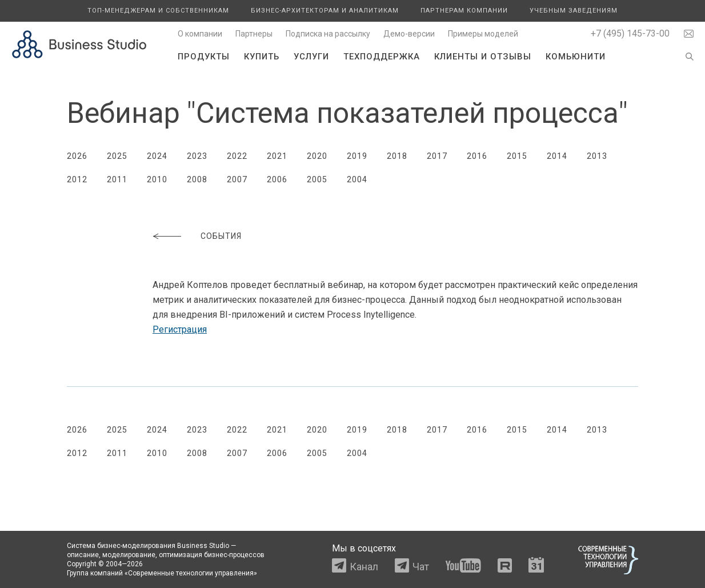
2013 (597, 156)
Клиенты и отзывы (483, 57)
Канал (364, 567)
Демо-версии (409, 34)
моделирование (129, 555)
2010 (157, 179)
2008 (197, 179)
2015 (517, 156)
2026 (77, 156)
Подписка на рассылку (328, 34)
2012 (77, 179)
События (221, 236)
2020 (317, 156)
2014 (557, 156)
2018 (397, 156)
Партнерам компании (464, 11)
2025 (117, 156)
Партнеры (254, 34)
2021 (277, 156)
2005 (317, 179)
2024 (157, 156)
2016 (477, 156)
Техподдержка (382, 57)
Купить (262, 57)
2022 (237, 156)
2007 (237, 179)
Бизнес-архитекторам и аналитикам (325, 11)
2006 (277, 179)
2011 (117, 179)
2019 (357, 156)
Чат (421, 567)
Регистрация (180, 329)
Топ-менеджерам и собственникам (158, 11)
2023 (197, 156)
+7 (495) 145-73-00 (630, 33)
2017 (437, 156)
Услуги (311, 57)
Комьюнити (576, 57)
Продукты (204, 57)
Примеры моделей (483, 34)
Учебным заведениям (574, 11)
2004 (357, 179)
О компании (200, 34)
